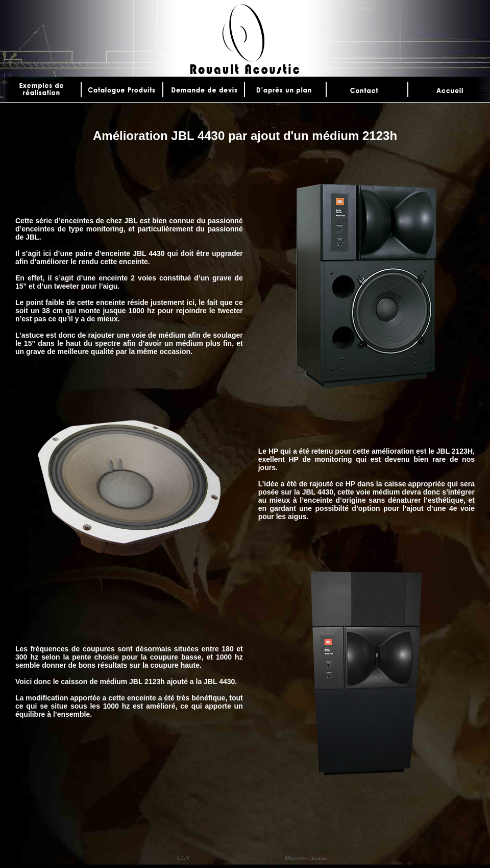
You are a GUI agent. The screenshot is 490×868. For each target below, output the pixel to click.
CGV (183, 858)
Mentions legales (306, 858)
